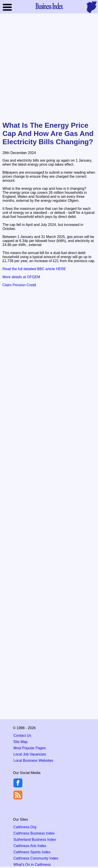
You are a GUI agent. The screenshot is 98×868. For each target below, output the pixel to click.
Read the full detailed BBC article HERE (34, 269)
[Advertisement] (49, 68)
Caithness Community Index (36, 858)
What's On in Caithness (32, 865)
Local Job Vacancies (30, 754)
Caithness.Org (25, 827)
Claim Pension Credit (19, 285)
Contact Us (22, 736)
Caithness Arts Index (30, 846)
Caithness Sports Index (32, 852)
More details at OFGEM (21, 277)
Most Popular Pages (30, 748)
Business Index (49, 6)
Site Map (20, 742)
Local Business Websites (33, 761)
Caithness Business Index (34, 833)
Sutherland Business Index (35, 840)
